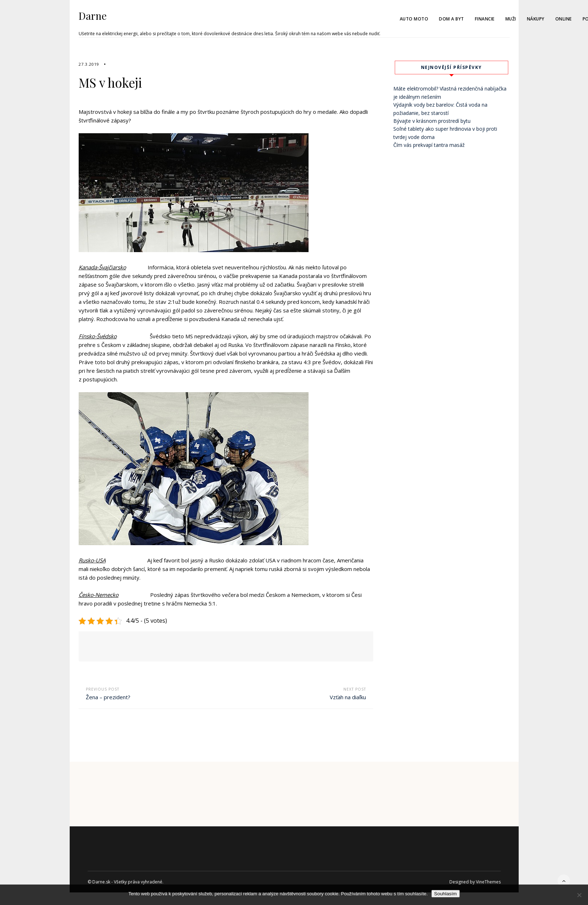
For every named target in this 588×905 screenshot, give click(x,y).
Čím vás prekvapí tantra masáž (429, 145)
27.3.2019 (89, 64)
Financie (485, 19)
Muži (511, 19)
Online (564, 19)
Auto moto (414, 19)
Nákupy (536, 19)
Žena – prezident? (108, 697)
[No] (579, 895)
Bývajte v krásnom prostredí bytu (432, 121)
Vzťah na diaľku (348, 697)
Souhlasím (446, 894)
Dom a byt (452, 19)
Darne (93, 16)
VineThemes (488, 882)
